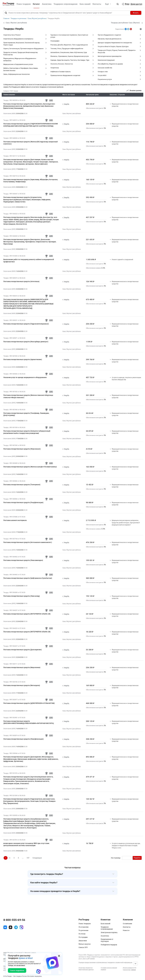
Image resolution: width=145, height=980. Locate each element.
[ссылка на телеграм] (16, 927)
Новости (126, 930)
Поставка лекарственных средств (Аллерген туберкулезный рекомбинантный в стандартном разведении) (27, 432)
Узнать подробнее (17, 970)
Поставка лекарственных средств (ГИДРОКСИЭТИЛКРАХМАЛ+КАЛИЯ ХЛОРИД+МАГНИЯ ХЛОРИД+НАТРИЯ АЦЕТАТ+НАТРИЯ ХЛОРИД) (31, 125)
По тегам (82, 934)
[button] (118, 4)
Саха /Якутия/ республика (72, 113)
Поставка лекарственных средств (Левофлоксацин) (24, 739)
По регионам (83, 930)
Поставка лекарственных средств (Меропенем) (22, 667)
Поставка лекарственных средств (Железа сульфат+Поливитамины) (30, 467)
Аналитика (47, 4)
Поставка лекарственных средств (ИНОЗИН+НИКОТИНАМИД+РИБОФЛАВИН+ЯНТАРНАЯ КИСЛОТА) (29, 722)
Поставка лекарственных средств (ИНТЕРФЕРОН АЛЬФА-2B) (27, 614)
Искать (136, 13)
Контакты (97, 4)
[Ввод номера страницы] (126, 858)
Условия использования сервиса (109, 969)
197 (28, 858)
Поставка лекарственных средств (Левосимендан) (23, 560)
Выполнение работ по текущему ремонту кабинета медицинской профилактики (29, 260)
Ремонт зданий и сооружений (122, 259)
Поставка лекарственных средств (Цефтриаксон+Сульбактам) (28, 578)
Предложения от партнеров (107, 940)
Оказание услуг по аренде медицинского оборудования (25, 377)
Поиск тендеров (24, 4)
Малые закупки (85, 944)
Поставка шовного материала (15, 520)
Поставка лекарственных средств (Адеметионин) (23, 359)
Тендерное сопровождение (66, 4)
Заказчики (83, 941)
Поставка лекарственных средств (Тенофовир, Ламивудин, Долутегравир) (26, 414)
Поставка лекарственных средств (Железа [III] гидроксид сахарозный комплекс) (30, 143)
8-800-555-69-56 (14, 920)
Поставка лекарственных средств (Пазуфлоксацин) (23, 502)
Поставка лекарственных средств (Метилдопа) (22, 685)
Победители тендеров (109, 945)
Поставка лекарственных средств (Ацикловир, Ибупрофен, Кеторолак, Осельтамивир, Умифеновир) (31, 181)
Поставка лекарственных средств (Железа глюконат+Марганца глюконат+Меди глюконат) (28, 396)
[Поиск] (6, 13)
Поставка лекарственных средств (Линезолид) (22, 596)
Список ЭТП (83, 947)
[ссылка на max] (21, 927)
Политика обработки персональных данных (86, 969)
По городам (83, 937)
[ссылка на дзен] (11, 927)
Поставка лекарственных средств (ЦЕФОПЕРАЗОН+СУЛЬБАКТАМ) (29, 703)
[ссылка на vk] (5, 927)
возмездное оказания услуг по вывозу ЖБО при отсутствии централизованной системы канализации (26, 844)
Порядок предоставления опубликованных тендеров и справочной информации (105, 963)
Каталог (36, 4)
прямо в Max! (26, 958)
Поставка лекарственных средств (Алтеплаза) (21, 281)
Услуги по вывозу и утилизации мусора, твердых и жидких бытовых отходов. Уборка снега (126, 846)
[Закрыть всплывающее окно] (59, 956)
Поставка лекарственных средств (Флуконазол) (22, 449)
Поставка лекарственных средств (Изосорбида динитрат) (26, 342)
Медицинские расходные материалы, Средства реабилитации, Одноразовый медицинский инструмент (126, 523)
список (133, 970)
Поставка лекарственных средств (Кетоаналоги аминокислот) (28, 542)
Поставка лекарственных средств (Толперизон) (22, 485)
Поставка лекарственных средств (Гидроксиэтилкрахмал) (26, 324)
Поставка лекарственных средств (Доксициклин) (23, 650)
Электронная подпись (109, 932)
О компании (127, 924)
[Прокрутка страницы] (135, 964)
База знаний (85, 4)
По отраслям (84, 927)
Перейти (137, 858)
